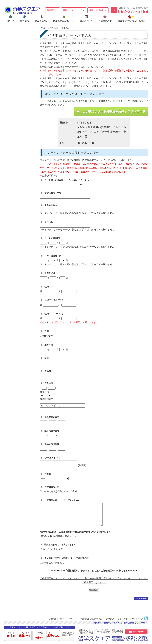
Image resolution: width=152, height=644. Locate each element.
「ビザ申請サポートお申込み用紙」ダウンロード (112, 111)
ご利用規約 (110, 619)
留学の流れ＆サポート (64, 19)
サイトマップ (137, 619)
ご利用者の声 (106, 19)
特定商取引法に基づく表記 (91, 619)
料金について (87, 19)
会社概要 (52, 619)
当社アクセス (123, 619)
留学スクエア (22, 10)
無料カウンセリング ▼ (74, 10)
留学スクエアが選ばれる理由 (132, 19)
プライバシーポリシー (68, 619)
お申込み (143, 623)
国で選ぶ (25, 19)
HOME (10, 19)
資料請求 (98, 623)
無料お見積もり (130, 623)
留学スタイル (41, 19)
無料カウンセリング (112, 623)
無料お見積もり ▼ (98, 10)
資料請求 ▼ (53, 10)
